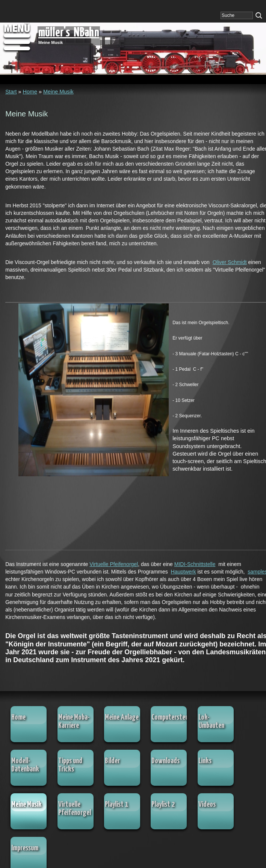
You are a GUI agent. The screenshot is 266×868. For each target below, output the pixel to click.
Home (30, 92)
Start (11, 92)
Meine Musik (58, 92)
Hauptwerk (184, 572)
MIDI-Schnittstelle (195, 564)
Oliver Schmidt (230, 262)
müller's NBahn (69, 33)
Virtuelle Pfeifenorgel (114, 564)
